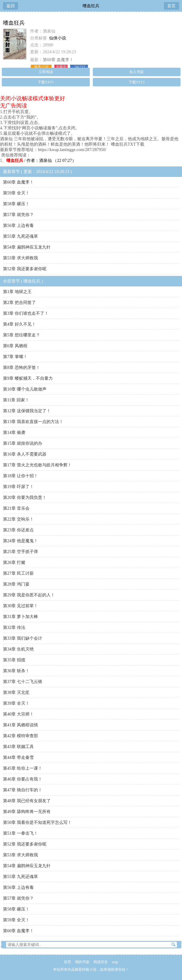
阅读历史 (101, 962)
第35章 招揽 (14, 660)
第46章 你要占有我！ (23, 779)
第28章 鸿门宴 (16, 584)
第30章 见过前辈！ (20, 606)
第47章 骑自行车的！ (23, 790)
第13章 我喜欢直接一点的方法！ (33, 422)
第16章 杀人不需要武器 (25, 454)
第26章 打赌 (14, 563)
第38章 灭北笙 (16, 692)
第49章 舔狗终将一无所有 (27, 812)
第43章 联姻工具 (18, 747)
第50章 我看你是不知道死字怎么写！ (37, 822)
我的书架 (82, 962)
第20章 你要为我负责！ (25, 498)
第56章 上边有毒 (18, 226)
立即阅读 (46, 72)
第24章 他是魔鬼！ (20, 541)
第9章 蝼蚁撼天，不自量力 (28, 378)
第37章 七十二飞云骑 (23, 682)
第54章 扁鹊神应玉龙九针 (27, 247)
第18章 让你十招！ (20, 476)
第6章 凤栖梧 (15, 346)
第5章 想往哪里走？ (22, 335)
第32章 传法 (14, 628)
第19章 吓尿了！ (18, 487)
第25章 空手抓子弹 (20, 552)
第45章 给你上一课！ (23, 768)
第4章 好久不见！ (19, 324)
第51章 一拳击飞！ (20, 833)
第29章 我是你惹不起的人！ (29, 595)
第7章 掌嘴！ (15, 357)
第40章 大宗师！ (18, 714)
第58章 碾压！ (16, 204)
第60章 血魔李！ (58, 60)
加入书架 (136, 72)
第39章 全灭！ (16, 703)
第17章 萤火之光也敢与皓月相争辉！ (37, 465)
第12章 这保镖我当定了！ (27, 411)
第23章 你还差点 (18, 530)
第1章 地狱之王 (17, 292)
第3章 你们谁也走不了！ (26, 313)
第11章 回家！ (16, 400)
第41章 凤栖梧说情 (20, 725)
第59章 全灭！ (16, 193)
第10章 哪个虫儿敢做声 (25, 389)
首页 (171, 6)
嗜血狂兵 (91, 6)
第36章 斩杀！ (16, 671)
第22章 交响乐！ (18, 519)
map (115, 962)
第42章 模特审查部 (20, 736)
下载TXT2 (137, 82)
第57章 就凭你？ (18, 215)
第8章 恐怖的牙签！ (22, 368)
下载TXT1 (46, 82)
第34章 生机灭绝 (18, 649)
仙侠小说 (58, 38)
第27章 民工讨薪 (18, 573)
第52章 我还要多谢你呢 (25, 269)
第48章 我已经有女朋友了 (27, 801)
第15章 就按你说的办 (23, 443)
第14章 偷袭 (14, 433)
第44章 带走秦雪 (18, 757)
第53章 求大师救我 (20, 258)
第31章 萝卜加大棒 (20, 617)
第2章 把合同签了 (19, 303)
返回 (11, 6)
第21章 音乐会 (16, 508)
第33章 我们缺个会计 (23, 638)
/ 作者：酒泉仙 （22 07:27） (41, 161)
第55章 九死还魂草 (20, 236)
